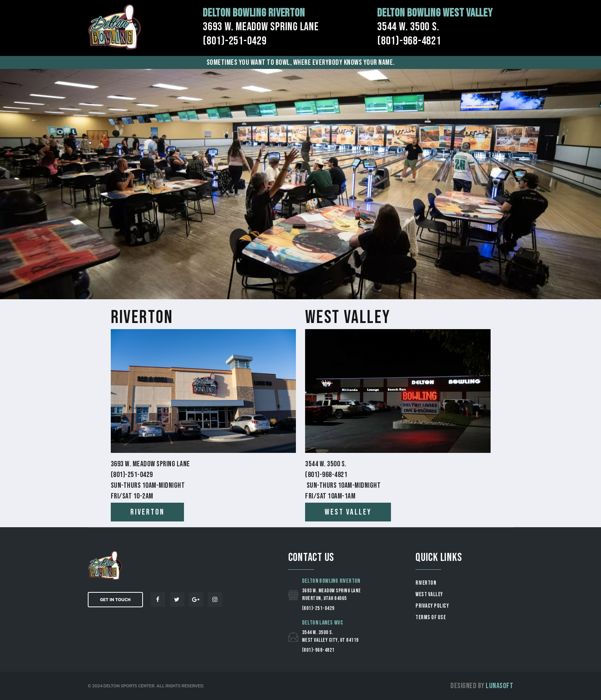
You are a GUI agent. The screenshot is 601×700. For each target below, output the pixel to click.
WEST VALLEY (429, 594)
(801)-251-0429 (318, 608)
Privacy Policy (432, 606)
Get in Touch (115, 600)
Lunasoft (499, 686)
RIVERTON (426, 583)
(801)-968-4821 (318, 650)
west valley (348, 512)
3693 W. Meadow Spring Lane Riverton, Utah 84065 (332, 594)
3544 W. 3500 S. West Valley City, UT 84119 (330, 636)
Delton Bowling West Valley (435, 13)
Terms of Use (431, 617)
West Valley (348, 317)
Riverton (142, 317)
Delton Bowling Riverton (254, 13)
